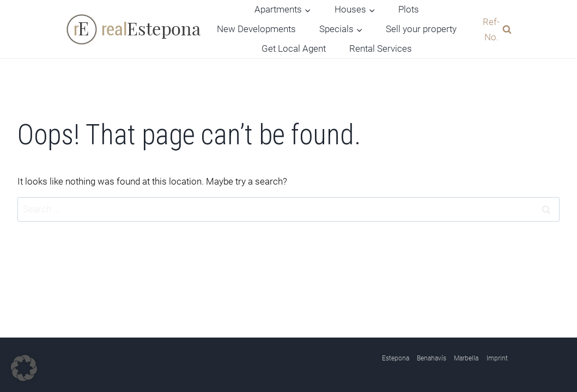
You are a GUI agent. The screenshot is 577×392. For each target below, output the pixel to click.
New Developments (256, 29)
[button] (24, 368)
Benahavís (432, 358)
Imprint (497, 358)
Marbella (466, 358)
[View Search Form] (494, 29)
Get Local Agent (294, 48)
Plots (409, 9)
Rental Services (381, 48)
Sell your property (421, 29)
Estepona (396, 358)
